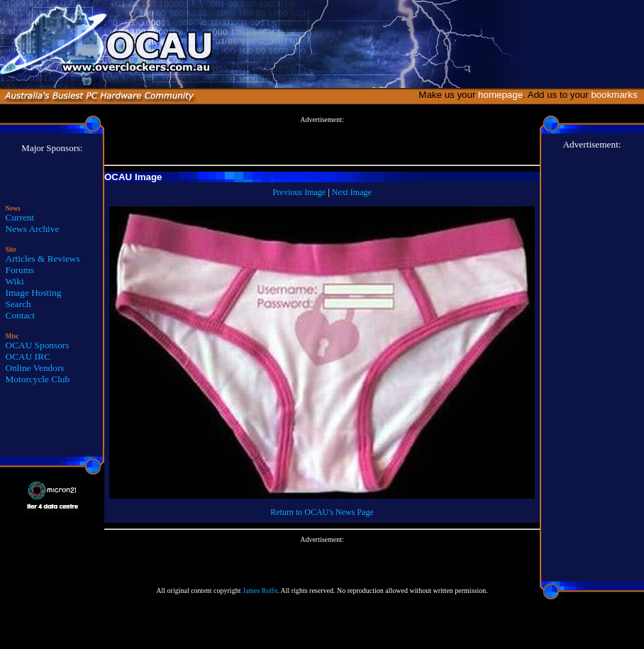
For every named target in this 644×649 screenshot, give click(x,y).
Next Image (352, 192)
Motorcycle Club (38, 379)
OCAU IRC (28, 356)
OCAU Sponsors (38, 345)
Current (20, 217)
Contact (20, 315)
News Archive (33, 229)
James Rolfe (260, 590)
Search (18, 304)
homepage (500, 95)
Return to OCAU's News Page (322, 512)
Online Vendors (35, 368)
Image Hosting (34, 293)
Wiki (15, 281)
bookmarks (617, 95)
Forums (20, 270)
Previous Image (299, 192)
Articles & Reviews (43, 259)
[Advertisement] (322, 141)
